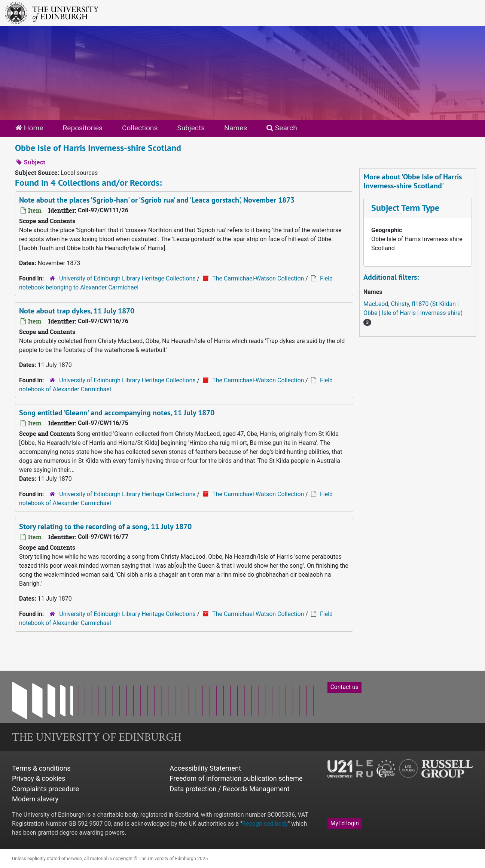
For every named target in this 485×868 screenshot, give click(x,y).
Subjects (191, 128)
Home (29, 128)
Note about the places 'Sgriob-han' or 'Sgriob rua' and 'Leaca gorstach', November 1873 (157, 200)
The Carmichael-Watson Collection (258, 278)
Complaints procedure (45, 789)
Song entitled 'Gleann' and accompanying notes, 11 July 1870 (117, 413)
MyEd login (345, 823)
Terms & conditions (41, 768)
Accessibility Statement (205, 768)
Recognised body (265, 824)
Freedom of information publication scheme (236, 778)
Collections (140, 128)
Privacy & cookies (39, 778)
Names (236, 128)
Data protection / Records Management (229, 789)
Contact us (344, 687)
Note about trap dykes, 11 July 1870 (77, 311)
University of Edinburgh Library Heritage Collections (127, 278)
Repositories (83, 128)
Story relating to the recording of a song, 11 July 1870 (105, 526)
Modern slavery (35, 799)
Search (282, 128)
